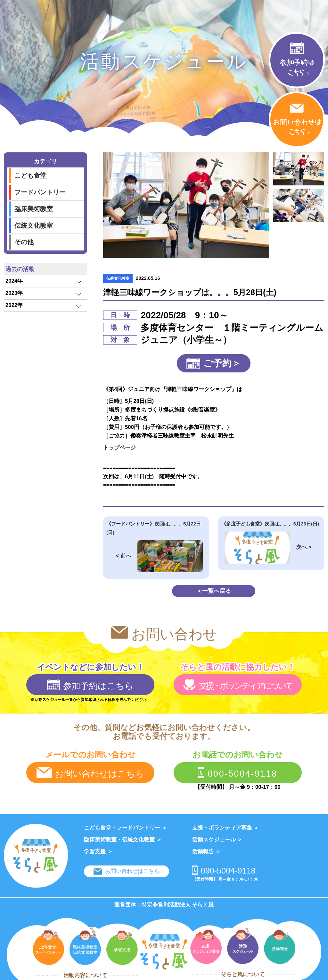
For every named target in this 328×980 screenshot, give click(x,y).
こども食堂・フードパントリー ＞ (126, 828)
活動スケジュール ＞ (217, 840)
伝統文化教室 (34, 226)
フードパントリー (40, 192)
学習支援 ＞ (98, 852)
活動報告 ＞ (207, 852)
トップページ (119, 448)
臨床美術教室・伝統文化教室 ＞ (123, 840)
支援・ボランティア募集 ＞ (226, 828)
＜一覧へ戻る (214, 591)
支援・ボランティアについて (238, 685)
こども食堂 (30, 175)
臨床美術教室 (34, 209)
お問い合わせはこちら (90, 773)
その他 (24, 242)
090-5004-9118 (238, 773)
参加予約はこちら (90, 685)
